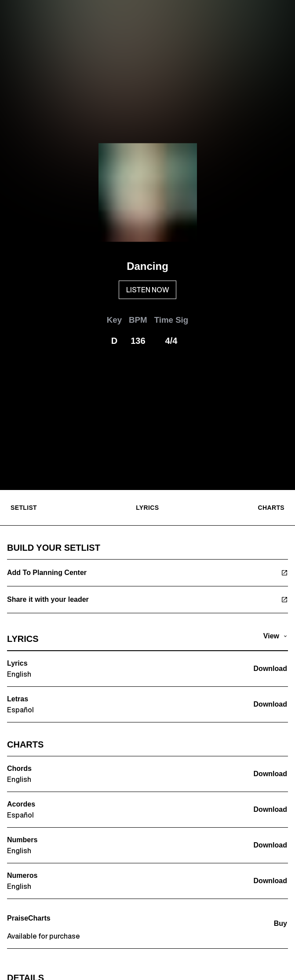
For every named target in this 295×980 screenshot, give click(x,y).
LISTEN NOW (147, 290)
